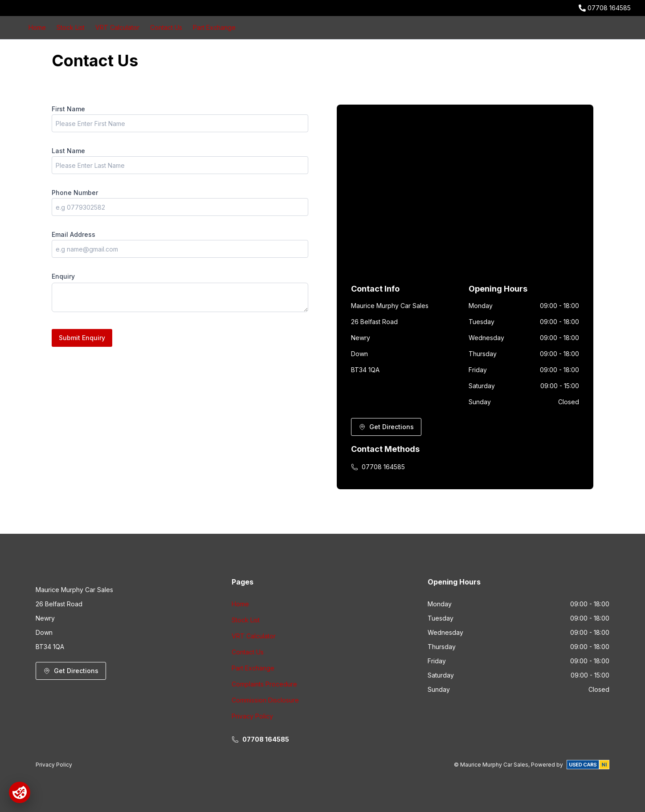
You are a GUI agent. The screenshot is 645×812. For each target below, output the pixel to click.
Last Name (68, 151)
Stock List (71, 27)
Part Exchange (214, 27)
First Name (68, 109)
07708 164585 (609, 8)
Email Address (73, 234)
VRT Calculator (117, 27)
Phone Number (75, 193)
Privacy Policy (252, 716)
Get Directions (386, 427)
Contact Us (166, 27)
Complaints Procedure (264, 684)
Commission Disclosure (265, 700)
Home (37, 27)
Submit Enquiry (82, 338)
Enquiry (63, 276)
